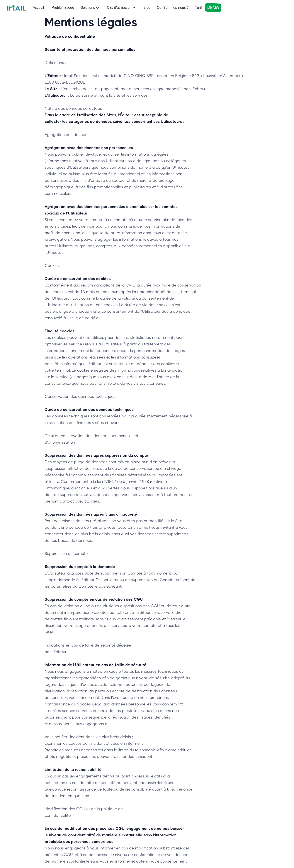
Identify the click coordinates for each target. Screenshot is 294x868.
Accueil (38, 8)
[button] (91, 8)
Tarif (199, 8)
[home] (16, 8)
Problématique (63, 8)
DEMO (213, 8)
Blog (147, 8)
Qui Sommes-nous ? (173, 8)
